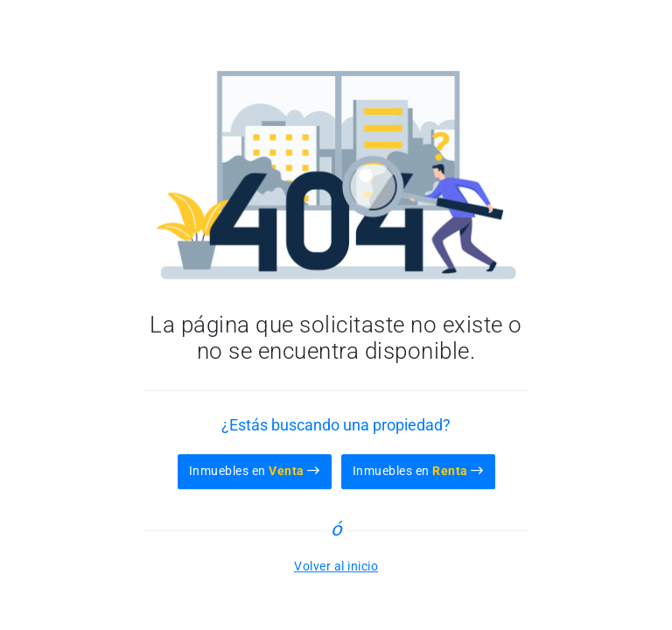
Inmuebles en (255, 471)
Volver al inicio (336, 566)
